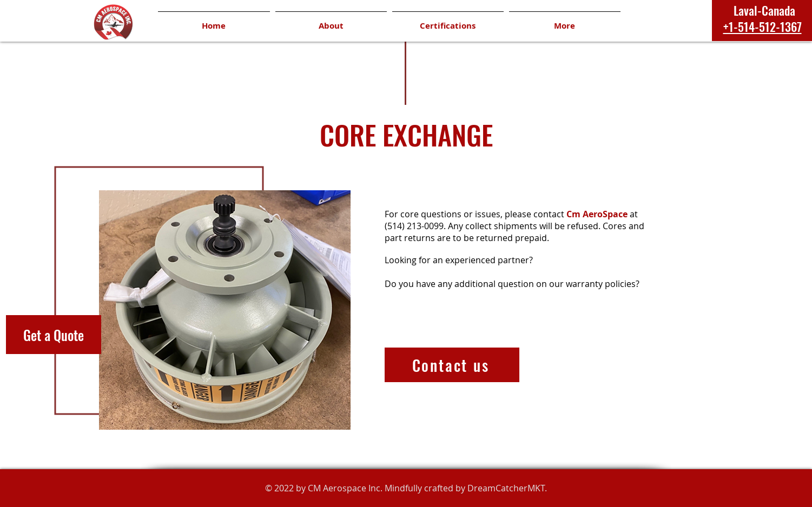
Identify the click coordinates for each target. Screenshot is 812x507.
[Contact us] (452, 365)
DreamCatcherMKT (506, 488)
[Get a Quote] (54, 335)
